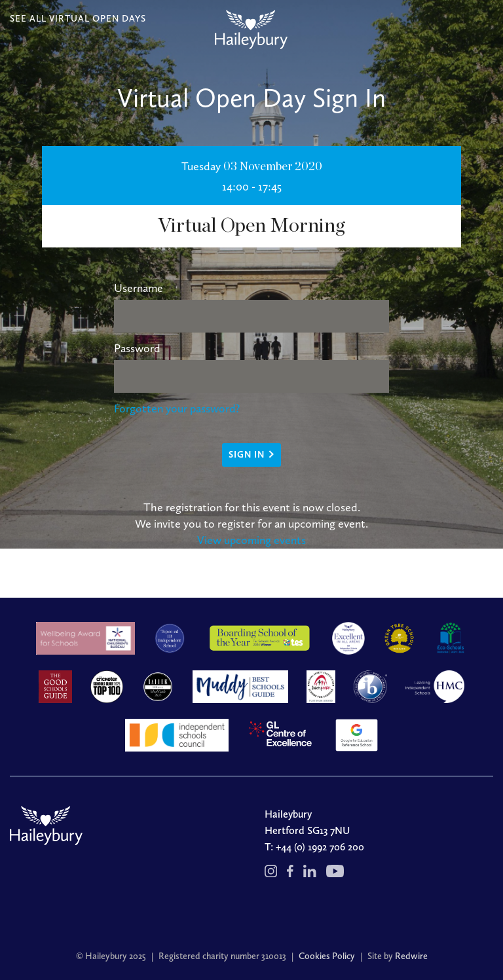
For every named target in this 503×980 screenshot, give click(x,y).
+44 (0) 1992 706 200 (320, 847)
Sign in (247, 455)
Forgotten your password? (177, 408)
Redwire (411, 956)
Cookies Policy (327, 956)
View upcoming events (251, 540)
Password (137, 348)
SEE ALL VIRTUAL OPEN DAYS (78, 19)
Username (139, 288)
